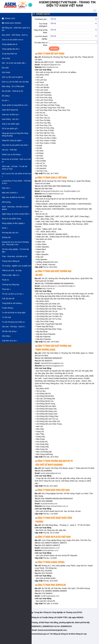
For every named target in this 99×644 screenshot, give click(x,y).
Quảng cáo (6, 237)
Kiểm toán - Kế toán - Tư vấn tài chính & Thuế (14, 168)
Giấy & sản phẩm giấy (11, 124)
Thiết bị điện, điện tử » (16, 275)
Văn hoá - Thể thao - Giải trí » (16, 326)
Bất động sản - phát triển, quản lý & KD (16, 29)
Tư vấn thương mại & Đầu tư (13, 322)
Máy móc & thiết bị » (16, 193)
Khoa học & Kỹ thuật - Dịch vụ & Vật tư (16, 160)
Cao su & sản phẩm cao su (13, 40)
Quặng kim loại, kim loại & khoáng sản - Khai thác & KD (15, 243)
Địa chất (5, 68)
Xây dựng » (16, 336)
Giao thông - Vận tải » (16, 119)
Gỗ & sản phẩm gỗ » (16, 128)
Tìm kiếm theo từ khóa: (41, 44)
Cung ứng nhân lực (9, 54)
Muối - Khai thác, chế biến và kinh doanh (15, 208)
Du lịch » (16, 100)
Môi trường (6, 202)
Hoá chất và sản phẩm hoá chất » (16, 145)
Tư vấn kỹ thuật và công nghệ (14, 313)
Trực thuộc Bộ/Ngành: (43, 25)
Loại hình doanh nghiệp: (41, 38)
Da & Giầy (6, 58)
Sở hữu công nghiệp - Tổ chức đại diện (15, 250)
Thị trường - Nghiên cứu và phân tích (16, 266)
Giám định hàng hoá (10, 110)
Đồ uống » (16, 96)
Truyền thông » (16, 308)
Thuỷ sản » (16, 289)
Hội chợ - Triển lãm (9, 150)
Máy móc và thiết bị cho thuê (13, 197)
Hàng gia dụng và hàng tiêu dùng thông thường (15, 134)
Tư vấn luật (6, 317)
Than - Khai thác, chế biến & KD (15, 256)
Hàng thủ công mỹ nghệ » (16, 140)
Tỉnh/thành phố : (41, 19)
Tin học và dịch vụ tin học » (16, 294)
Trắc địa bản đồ (8, 299)
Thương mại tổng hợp (10, 284)
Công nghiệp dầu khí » (16, 49)
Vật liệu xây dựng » (16, 331)
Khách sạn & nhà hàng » (16, 154)
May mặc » (16, 188)
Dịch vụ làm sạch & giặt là (12, 77)
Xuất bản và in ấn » (16, 341)
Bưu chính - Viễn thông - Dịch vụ (15, 35)
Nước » (16, 228)
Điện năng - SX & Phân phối (13, 86)
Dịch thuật (6, 72)
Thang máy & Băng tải (11, 261)
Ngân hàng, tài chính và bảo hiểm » (16, 214)
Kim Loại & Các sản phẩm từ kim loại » (16, 175)
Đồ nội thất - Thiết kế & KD (12, 91)
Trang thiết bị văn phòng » (16, 303)
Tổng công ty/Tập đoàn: (41, 31)
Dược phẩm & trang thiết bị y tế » (16, 105)
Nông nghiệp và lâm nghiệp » (16, 223)
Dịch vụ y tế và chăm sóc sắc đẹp (15, 82)
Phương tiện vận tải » (16, 233)
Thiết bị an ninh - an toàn (12, 270)
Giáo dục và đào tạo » (16, 114)
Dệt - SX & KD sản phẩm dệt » (16, 63)
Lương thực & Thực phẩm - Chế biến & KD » (16, 182)
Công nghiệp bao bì (10, 44)
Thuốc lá (5, 280)
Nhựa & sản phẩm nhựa (11, 219)
